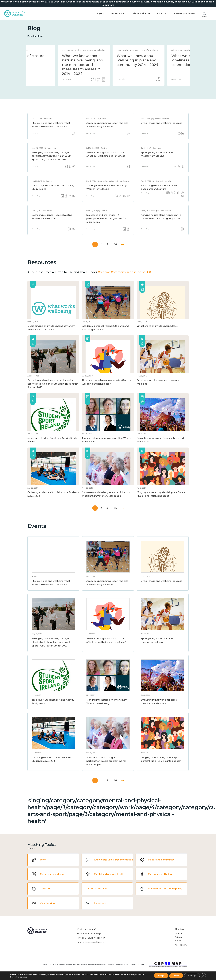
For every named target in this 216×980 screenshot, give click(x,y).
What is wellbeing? (86, 929)
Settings (192, 976)
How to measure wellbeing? (91, 938)
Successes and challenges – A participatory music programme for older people (106, 219)
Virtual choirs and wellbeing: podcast (161, 123)
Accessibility (181, 945)
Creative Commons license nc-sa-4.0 (124, 272)
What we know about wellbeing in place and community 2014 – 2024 (162, 60)
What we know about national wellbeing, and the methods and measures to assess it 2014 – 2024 (107, 65)
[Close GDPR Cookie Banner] (203, 976)
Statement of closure (50, 56)
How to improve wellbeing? (90, 942)
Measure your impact (184, 13)
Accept (161, 976)
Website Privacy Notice (179, 937)
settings (23, 977)
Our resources (118, 13)
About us (162, 13)
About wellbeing (141, 13)
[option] (53, 65)
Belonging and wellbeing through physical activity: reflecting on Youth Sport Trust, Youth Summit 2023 (52, 156)
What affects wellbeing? (89, 934)
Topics (100, 13)
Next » (122, 244)
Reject (176, 976)
